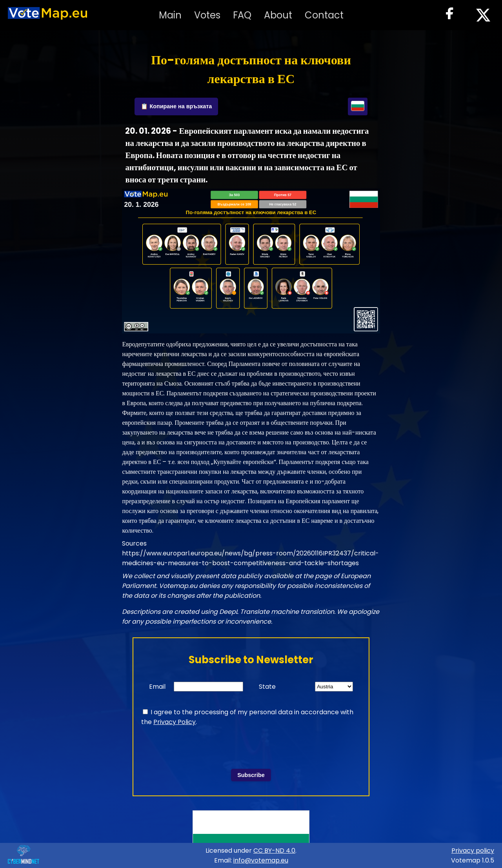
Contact (324, 15)
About (278, 15)
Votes (207, 15)
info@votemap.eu (261, 860)
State (267, 687)
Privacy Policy (175, 722)
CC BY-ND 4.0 (274, 851)
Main (170, 15)
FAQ (242, 15)
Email (157, 687)
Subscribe (251, 775)
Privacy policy (473, 851)
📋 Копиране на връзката (176, 106)
